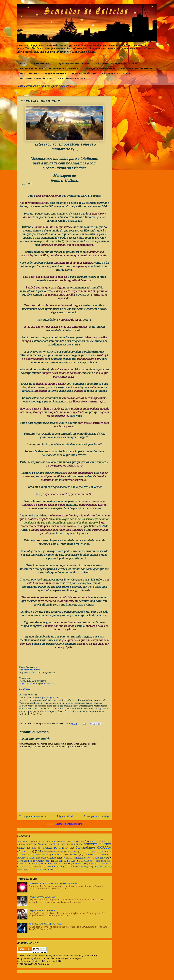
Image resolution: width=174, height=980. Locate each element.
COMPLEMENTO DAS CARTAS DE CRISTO (60, 852)
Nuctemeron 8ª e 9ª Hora (32, 68)
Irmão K (54, 858)
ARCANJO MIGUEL (70, 844)
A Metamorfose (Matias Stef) (74, 841)
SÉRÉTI (35, 867)
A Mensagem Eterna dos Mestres (99, 68)
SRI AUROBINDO (52, 867)
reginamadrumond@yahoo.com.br (37, 684)
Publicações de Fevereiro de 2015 (49, 864)
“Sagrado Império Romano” (42, 910)
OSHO (109, 861)
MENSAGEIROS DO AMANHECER (137, 68)
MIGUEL (58, 861)
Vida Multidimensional (41, 869)
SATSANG (22, 867)
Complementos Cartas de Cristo (92, 852)
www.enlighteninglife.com (46, 697)
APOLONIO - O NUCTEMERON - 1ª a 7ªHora (117, 63)
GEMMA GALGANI (95, 855)
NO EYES (71, 861)
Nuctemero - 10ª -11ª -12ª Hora (63, 68)
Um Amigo (85, 867)
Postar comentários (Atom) (69, 824)
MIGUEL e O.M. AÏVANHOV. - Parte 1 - (47, 924)
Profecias (24, 864)
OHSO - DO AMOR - (29, 73)
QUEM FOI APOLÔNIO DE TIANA (75, 63)
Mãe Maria (101, 858)
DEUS (109, 852)
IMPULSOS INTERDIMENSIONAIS (32, 858)
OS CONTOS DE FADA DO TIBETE (36, 78)
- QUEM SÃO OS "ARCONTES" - (43, 897)
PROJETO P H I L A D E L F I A (116, 73)
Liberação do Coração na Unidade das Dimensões (53, 883)
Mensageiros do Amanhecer (33, 861)
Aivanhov (105, 841)
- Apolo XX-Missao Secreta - (72, 78)
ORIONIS (100, 861)
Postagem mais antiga (97, 816)
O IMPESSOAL (86, 861)
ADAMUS (94, 841)
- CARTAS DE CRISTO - (42, 63)
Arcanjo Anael (46, 844)
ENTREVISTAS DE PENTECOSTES (34, 855)
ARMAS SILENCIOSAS (55, 73)
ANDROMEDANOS (25, 844)
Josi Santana (69, 858)
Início (23, 63)
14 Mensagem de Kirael (26, 841)
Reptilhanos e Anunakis (99, 864)
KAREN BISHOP (84, 858)
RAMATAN (78, 864)
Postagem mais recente (33, 816)
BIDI (34, 848)
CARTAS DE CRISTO (55, 848)
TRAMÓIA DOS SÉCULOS (84, 73)
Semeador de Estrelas (30, 670)
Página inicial (65, 816)
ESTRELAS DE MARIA (65, 855)
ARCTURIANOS (90, 844)
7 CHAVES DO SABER (48, 841)
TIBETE (72, 867)
